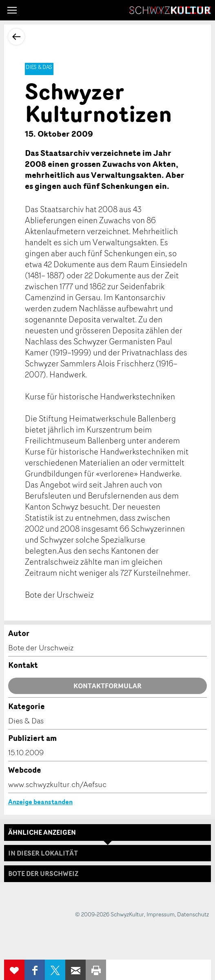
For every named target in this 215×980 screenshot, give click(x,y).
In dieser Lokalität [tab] (43, 853)
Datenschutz (193, 914)
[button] (12, 10)
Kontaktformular (107, 686)
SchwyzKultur (170, 10)
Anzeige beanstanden (40, 802)
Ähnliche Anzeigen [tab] (42, 832)
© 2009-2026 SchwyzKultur (110, 914)
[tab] (107, 874)
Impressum (161, 914)
